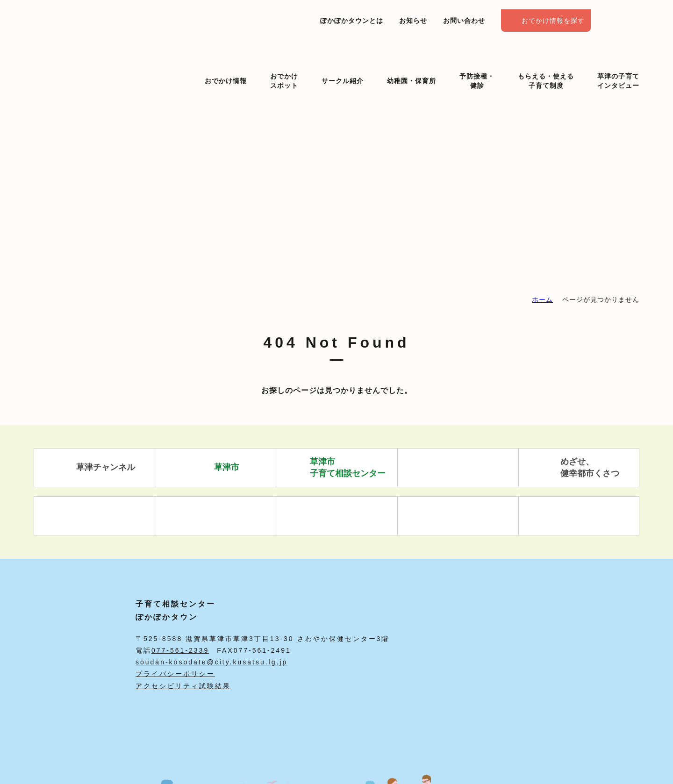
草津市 (216, 468)
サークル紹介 (343, 65)
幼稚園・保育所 (412, 65)
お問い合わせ (464, 21)
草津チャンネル (95, 468)
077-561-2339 (180, 650)
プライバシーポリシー (175, 674)
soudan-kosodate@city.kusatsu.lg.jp (211, 662)
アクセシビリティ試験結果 (183, 686)
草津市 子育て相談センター (337, 467)
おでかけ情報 (226, 65)
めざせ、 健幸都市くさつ (579, 467)
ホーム (542, 299)
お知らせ (413, 21)
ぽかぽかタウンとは (352, 21)
